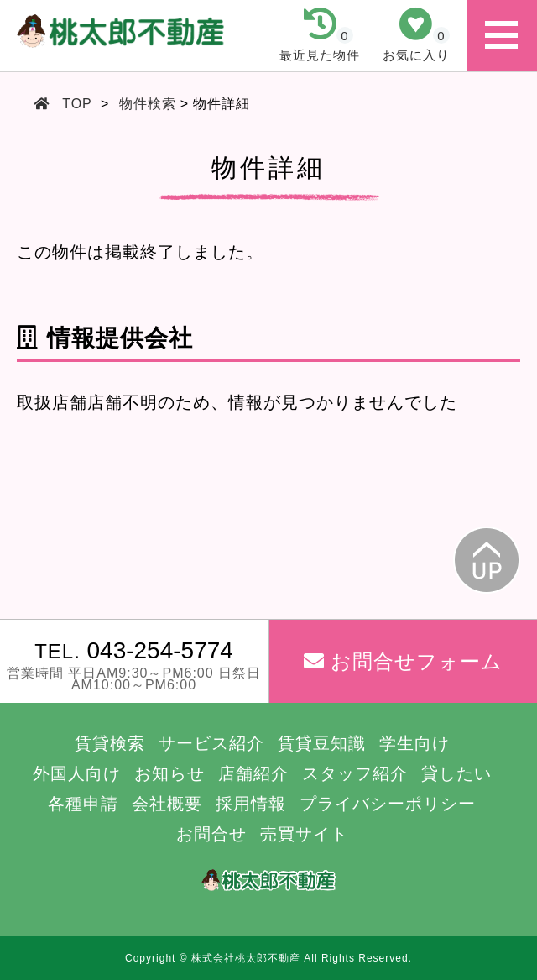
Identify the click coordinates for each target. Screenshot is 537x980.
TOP (77, 104)
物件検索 (148, 104)
